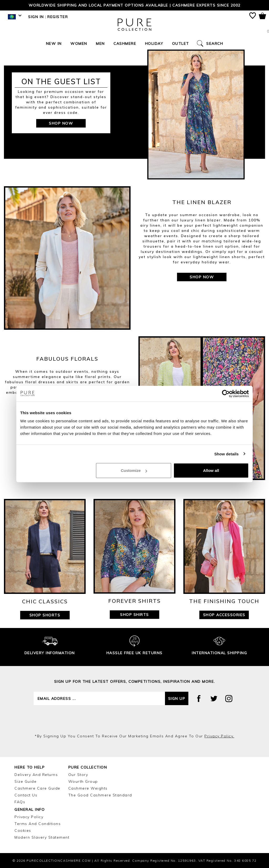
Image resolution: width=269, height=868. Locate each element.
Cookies (23, 830)
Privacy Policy (29, 817)
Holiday (154, 44)
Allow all (211, 470)
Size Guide (25, 781)
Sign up (177, 699)
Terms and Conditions (38, 824)
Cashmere (125, 44)
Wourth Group (83, 781)
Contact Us (26, 795)
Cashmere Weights (88, 788)
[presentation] (134, 719)
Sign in (36, 17)
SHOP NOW (61, 123)
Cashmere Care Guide (37, 788)
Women (79, 44)
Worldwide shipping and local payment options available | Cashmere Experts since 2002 (135, 5)
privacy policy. (219, 736)
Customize (134, 470)
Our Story (78, 775)
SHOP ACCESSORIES (224, 615)
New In (54, 44)
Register (58, 17)
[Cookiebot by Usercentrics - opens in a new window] (226, 393)
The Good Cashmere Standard (100, 795)
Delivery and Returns (36, 775)
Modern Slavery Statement (42, 837)
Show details (227, 454)
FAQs (20, 802)
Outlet (181, 44)
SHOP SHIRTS (134, 615)
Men (100, 44)
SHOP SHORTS (45, 615)
